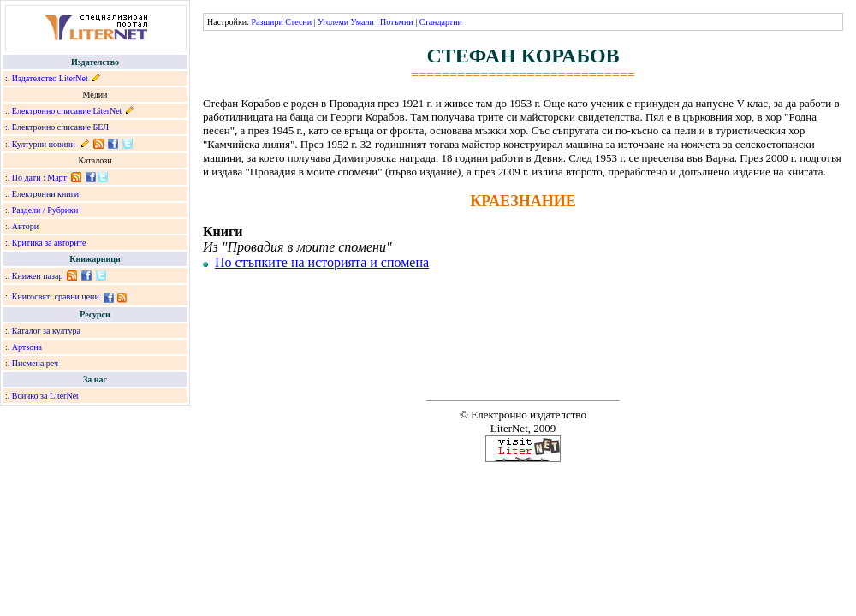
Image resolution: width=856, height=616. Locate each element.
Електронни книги (45, 194)
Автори (25, 226)
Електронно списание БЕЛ (60, 127)
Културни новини (44, 144)
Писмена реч (35, 363)
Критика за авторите (49, 243)
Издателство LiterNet (50, 78)
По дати (27, 178)
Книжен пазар (38, 276)
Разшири (267, 22)
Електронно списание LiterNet (67, 111)
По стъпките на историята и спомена (322, 262)
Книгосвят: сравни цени (56, 296)
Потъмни (397, 22)
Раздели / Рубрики (45, 210)
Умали (363, 22)
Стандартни (441, 22)
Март (57, 178)
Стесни (298, 22)
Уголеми (333, 22)
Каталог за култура (46, 331)
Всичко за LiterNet (45, 396)
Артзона (27, 347)
